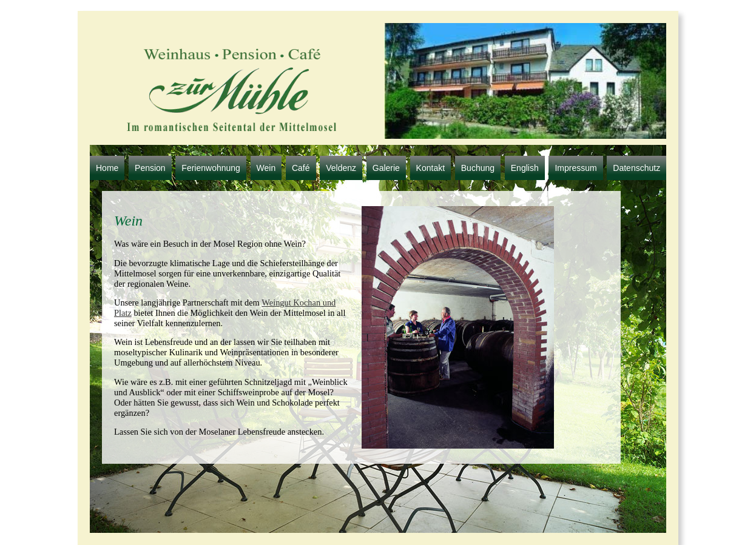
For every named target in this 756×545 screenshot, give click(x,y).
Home (107, 168)
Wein (266, 168)
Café (301, 168)
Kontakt (430, 168)
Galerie (386, 168)
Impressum (575, 168)
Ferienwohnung (211, 168)
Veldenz (341, 168)
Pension (150, 168)
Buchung (478, 168)
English (525, 168)
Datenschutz (636, 168)
